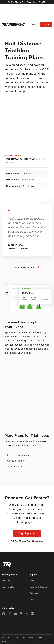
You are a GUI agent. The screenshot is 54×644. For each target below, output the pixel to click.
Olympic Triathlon (16, 445)
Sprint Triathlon (15, 450)
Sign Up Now (27, 517)
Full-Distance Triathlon (19, 439)
